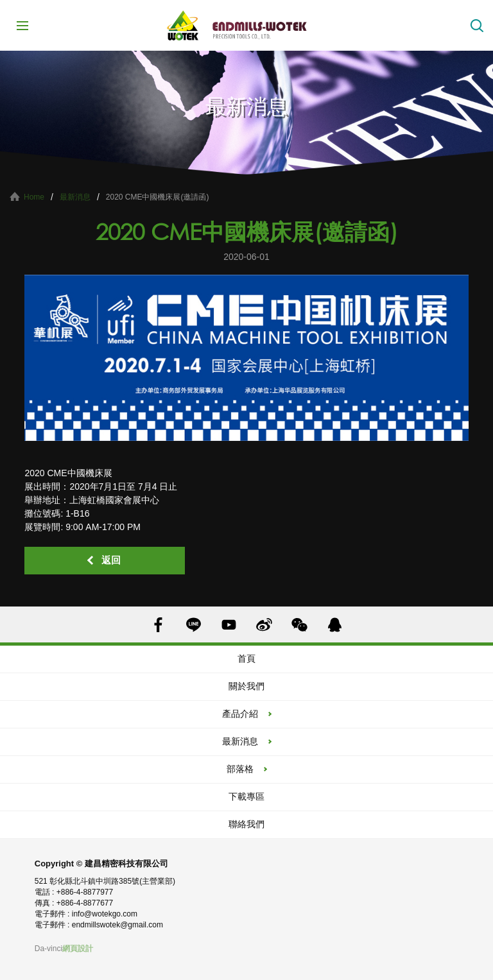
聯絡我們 (246, 824)
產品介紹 (240, 714)
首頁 (246, 658)
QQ (335, 625)
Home (34, 197)
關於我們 (246, 686)
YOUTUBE (229, 625)
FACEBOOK (158, 625)
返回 (111, 560)
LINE (194, 625)
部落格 (240, 769)
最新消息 (75, 197)
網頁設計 (78, 949)
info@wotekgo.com (105, 914)
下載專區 (246, 796)
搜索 (477, 26)
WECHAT (299, 625)
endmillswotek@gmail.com (117, 925)
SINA (264, 625)
